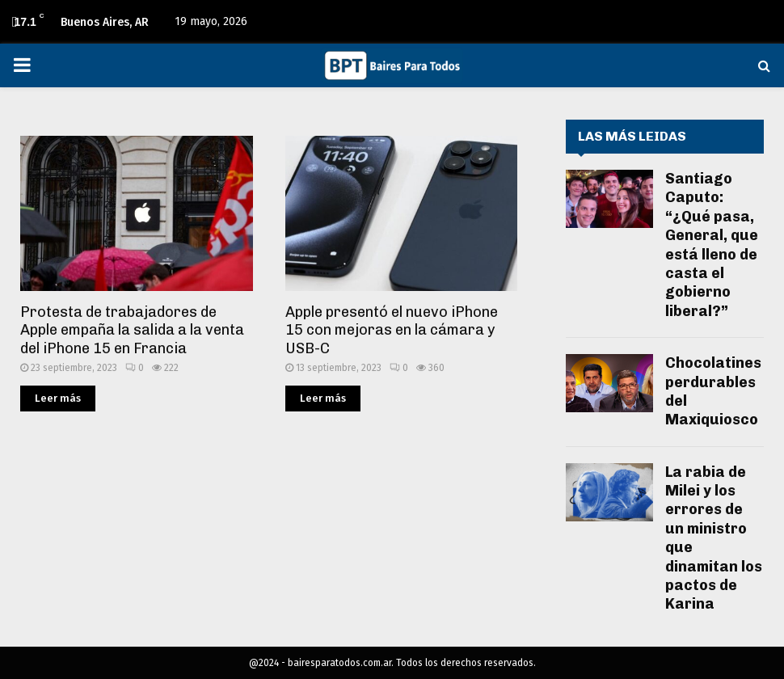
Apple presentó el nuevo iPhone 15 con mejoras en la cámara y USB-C (392, 330)
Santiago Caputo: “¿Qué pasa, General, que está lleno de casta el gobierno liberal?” (712, 245)
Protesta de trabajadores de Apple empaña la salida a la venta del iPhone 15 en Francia (132, 330)
